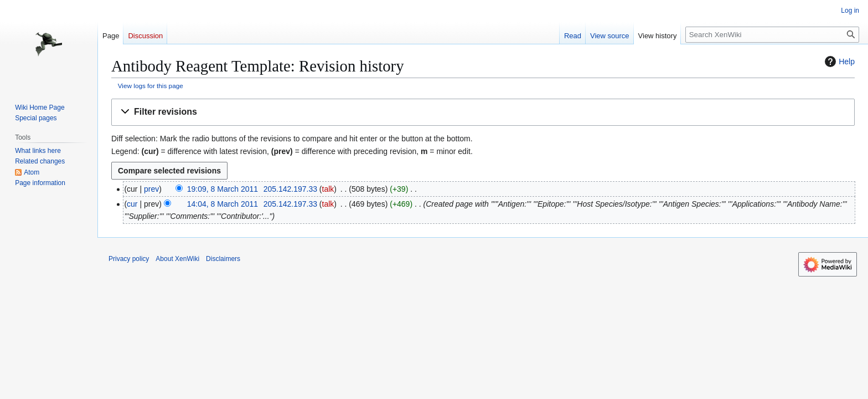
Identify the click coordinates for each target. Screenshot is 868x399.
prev (151, 189)
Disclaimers (223, 259)
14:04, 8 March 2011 (223, 204)
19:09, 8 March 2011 (223, 189)
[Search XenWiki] (772, 35)
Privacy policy (129, 259)
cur (132, 204)
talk (328, 189)
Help (838, 62)
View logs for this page (151, 86)
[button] (483, 112)
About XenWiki (177, 259)
